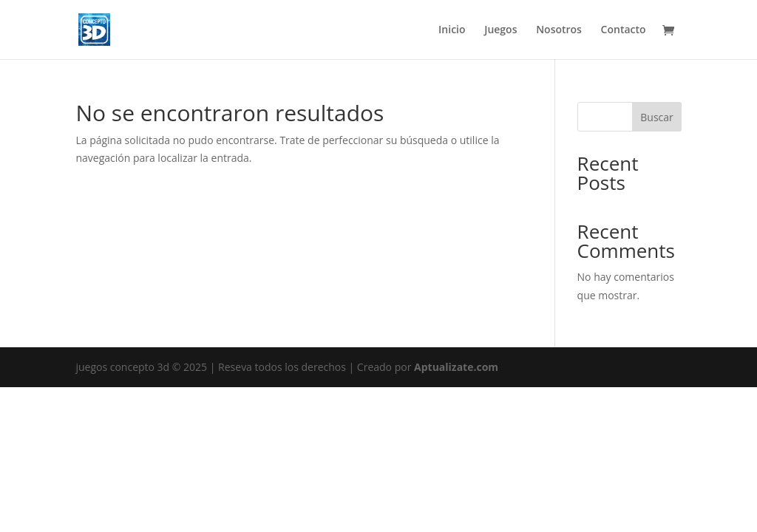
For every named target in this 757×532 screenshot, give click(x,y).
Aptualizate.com (456, 367)
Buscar (657, 117)
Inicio (452, 30)
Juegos (500, 30)
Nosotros (559, 30)
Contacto (624, 30)
